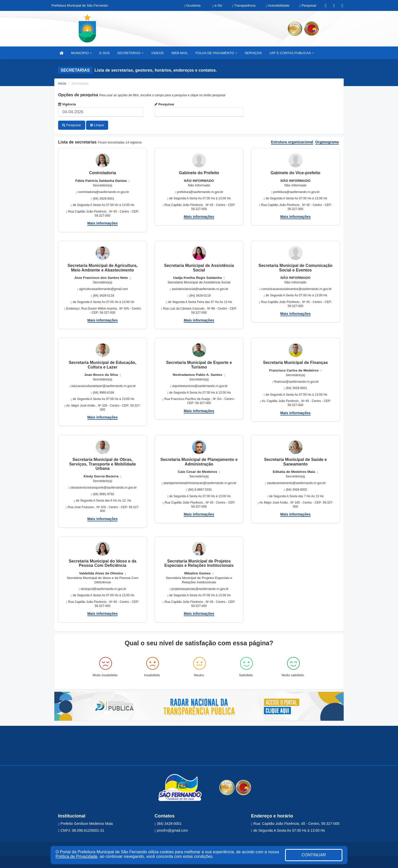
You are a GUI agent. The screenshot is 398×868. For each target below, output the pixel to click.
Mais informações (103, 223)
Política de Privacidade (77, 856)
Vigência (67, 104)
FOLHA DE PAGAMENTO (216, 53)
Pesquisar (164, 104)
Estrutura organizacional (292, 142)
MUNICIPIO (81, 53)
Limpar (97, 125)
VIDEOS (157, 53)
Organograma (327, 142)
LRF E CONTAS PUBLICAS (292, 53)
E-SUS (104, 53)
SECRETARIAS (130, 53)
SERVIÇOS (253, 53)
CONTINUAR (314, 855)
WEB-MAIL (180, 53)
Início (62, 83)
